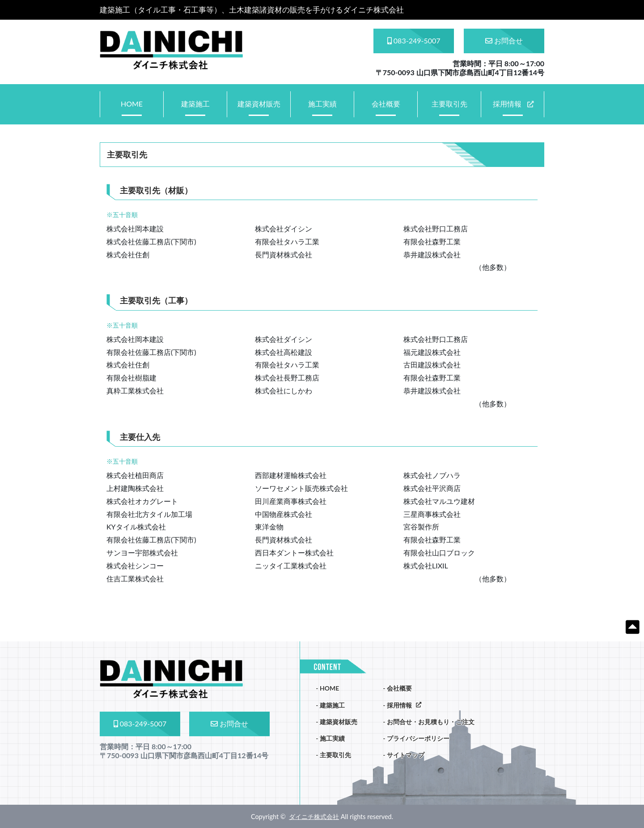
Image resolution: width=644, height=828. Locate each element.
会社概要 (386, 104)
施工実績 (322, 104)
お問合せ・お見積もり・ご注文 (431, 722)
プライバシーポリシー (418, 738)
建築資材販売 (259, 104)
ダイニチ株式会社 (314, 816)
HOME (132, 104)
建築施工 (195, 104)
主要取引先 (449, 104)
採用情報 (507, 104)
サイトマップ (406, 755)
